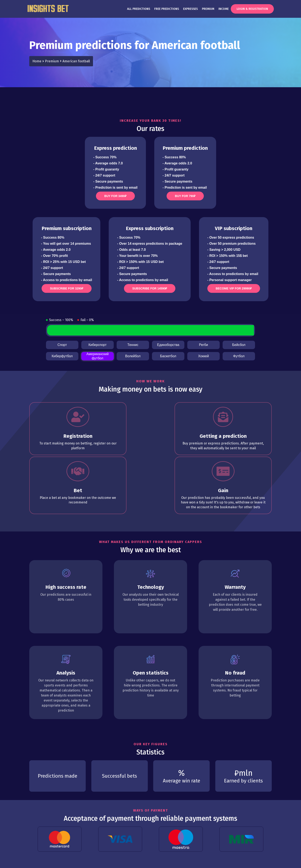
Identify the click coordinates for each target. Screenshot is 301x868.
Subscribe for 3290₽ (67, 288)
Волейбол (133, 356)
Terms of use (38, 855)
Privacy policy (60, 855)
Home (37, 61)
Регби (203, 345)
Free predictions (167, 9)
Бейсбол (239, 345)
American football (76, 61)
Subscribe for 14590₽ (150, 288)
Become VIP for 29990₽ (234, 288)
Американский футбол (97, 356)
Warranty (80, 855)
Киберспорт (97, 345)
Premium (208, 9)
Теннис (133, 345)
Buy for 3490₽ (115, 196)
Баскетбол (168, 356)
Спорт (62, 345)
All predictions (139, 9)
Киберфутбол (62, 356)
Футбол (239, 356)
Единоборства (168, 345)
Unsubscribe (114, 855)
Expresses (190, 9)
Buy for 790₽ (185, 196)
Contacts (96, 855)
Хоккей (203, 356)
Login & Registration (252, 9)
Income (224, 9)
